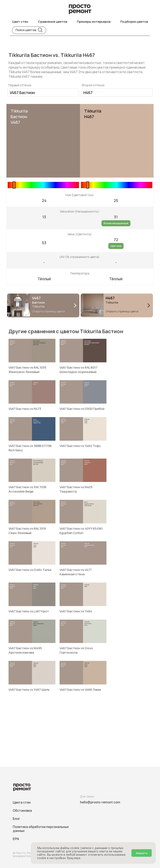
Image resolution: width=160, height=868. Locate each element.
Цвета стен (22, 802)
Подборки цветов (134, 22)
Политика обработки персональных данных (41, 829)
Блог (16, 819)
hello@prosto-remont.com (100, 802)
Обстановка (22, 811)
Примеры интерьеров (94, 22)
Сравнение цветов (52, 22)
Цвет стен (20, 22)
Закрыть (142, 853)
